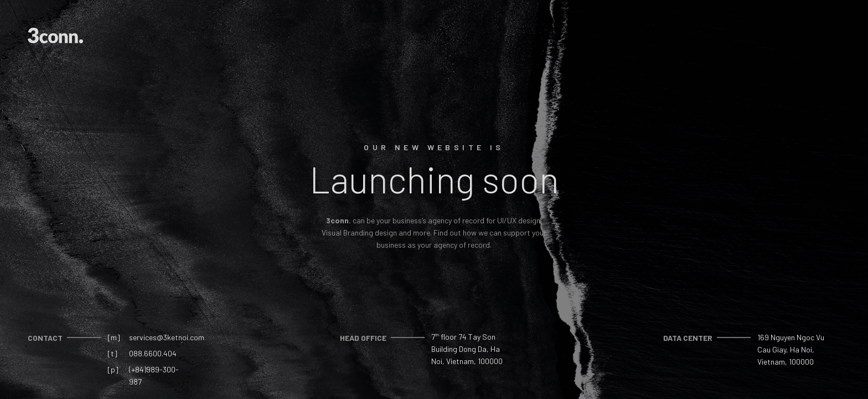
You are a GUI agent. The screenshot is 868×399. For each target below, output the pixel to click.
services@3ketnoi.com (167, 337)
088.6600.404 (153, 353)
